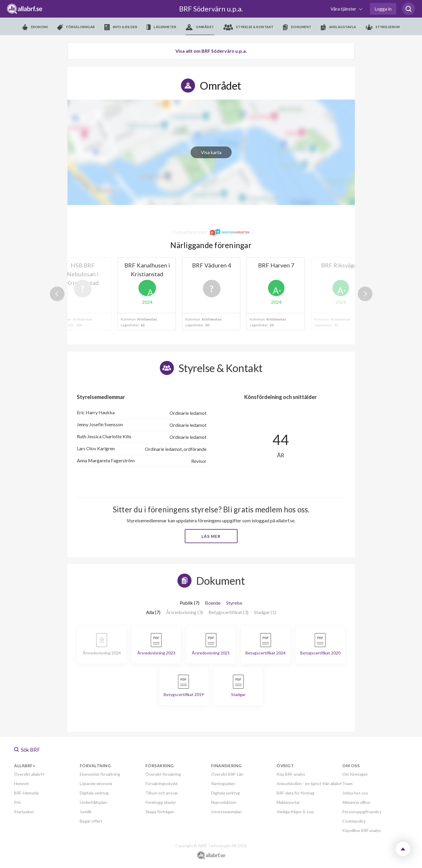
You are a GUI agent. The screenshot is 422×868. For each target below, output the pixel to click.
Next (365, 294)
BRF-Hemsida (26, 793)
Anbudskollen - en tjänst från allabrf (309, 783)
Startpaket (24, 812)
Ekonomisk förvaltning (100, 774)
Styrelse (234, 603)
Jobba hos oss (355, 793)
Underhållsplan (93, 802)
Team (347, 783)
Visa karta (211, 152)
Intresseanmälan (227, 812)
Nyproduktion (224, 802)
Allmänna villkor (356, 802)
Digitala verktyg (94, 793)
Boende (213, 603)
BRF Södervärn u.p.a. (211, 9)
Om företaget (355, 774)
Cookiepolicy (354, 821)
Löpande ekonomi (96, 783)
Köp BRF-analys (291, 774)
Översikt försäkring (163, 774)
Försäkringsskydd (161, 783)
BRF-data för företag (295, 793)
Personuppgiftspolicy (362, 812)
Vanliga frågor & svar (295, 812)
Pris (18, 802)
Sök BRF (27, 750)
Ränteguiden (223, 783)
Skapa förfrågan (160, 812)
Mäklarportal (288, 802)
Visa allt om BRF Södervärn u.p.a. (211, 51)
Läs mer (211, 536)
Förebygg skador (161, 802)
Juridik (86, 812)
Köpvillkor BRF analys (362, 830)
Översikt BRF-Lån (227, 774)
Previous (57, 294)
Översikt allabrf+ (29, 774)
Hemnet (22, 783)
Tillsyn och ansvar (162, 793)
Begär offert (91, 821)
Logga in (383, 9)
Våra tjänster (344, 9)
